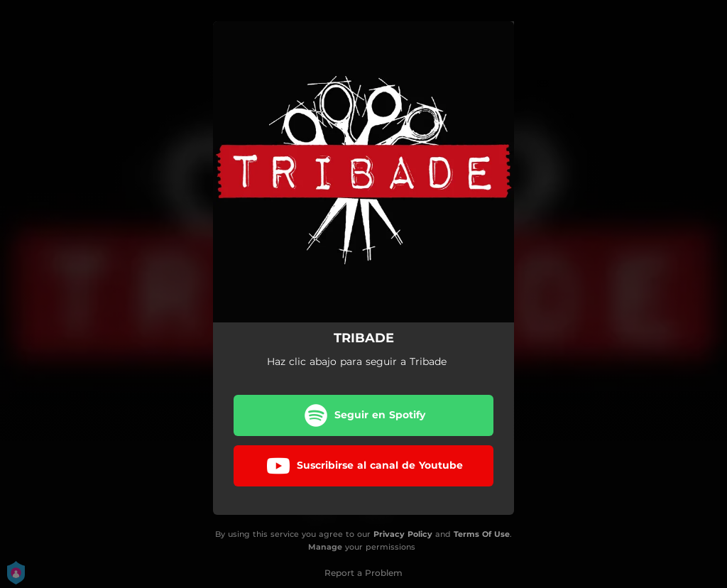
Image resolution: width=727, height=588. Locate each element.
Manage (325, 548)
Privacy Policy (403, 534)
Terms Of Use (482, 534)
